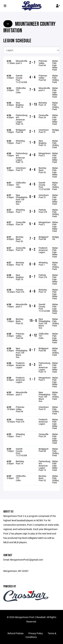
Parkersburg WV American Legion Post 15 (22, 120)
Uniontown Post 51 (44, 131)
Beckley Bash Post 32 (42, 170)
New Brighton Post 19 (20, 105)
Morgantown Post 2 (45, 154)
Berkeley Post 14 (43, 104)
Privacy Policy (36, 633)
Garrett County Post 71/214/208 (21, 79)
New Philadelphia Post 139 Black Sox (22, 199)
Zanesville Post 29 (44, 116)
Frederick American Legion (43, 250)
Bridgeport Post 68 (21, 131)
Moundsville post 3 (22, 62)
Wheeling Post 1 (20, 142)
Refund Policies (16, 633)
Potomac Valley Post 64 (43, 63)
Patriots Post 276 (43, 211)
